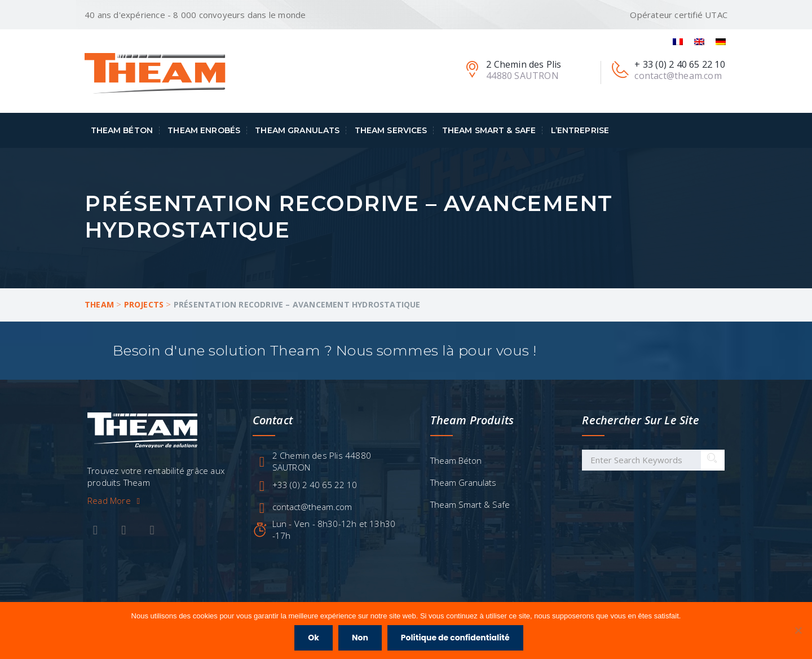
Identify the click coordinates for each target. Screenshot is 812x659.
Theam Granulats (297, 130)
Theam (99, 304)
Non (360, 638)
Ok (314, 638)
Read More (116, 500)
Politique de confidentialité (455, 638)
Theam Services (391, 130)
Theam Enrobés (204, 130)
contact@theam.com (312, 507)
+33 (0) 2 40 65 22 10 (315, 485)
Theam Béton (122, 130)
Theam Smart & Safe (489, 130)
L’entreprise (580, 130)
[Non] (798, 631)
